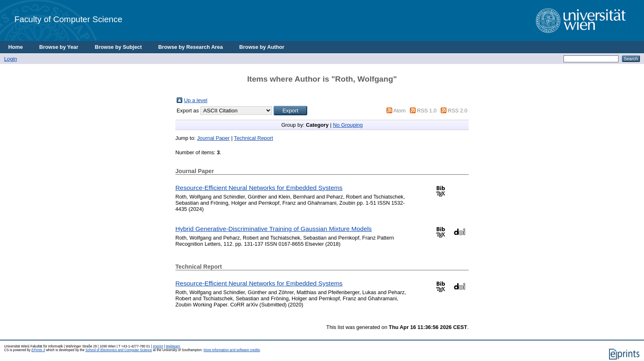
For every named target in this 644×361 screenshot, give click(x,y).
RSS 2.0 (458, 111)
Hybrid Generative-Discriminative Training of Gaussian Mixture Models (274, 229)
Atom (400, 111)
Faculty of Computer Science (68, 19)
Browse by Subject (118, 47)
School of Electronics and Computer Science (119, 350)
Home (16, 47)
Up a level (196, 100)
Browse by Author (262, 47)
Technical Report (254, 138)
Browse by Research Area (190, 47)
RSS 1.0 (427, 111)
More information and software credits (232, 350)
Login (10, 59)
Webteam (173, 346)
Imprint (158, 346)
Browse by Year (59, 47)
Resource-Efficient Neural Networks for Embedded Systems (259, 188)
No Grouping (348, 125)
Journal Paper (214, 138)
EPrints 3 (38, 350)
